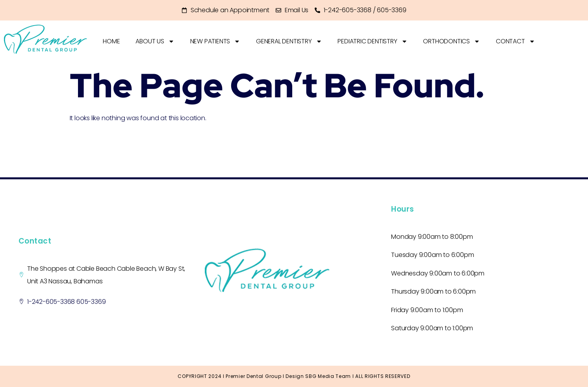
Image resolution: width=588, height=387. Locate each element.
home (111, 41)
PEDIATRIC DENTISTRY (373, 41)
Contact (516, 41)
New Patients (215, 41)
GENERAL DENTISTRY (289, 41)
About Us (155, 41)
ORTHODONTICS (452, 41)
